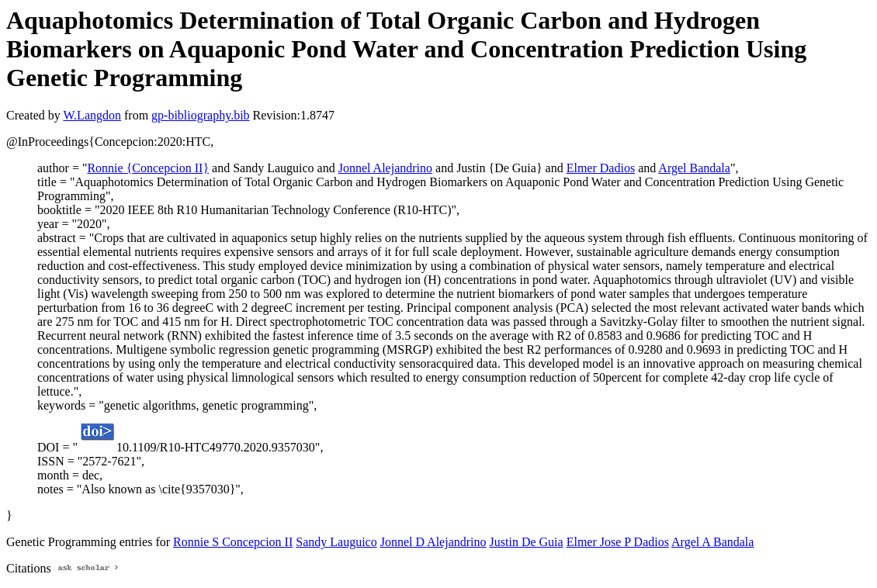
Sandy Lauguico (336, 542)
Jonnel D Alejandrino (433, 542)
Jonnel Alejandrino (385, 168)
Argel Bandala (694, 168)
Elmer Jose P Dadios (618, 542)
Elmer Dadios (601, 168)
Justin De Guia (527, 542)
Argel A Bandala (712, 542)
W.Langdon (92, 115)
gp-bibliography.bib (201, 115)
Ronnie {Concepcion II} (148, 168)
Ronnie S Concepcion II (233, 542)
